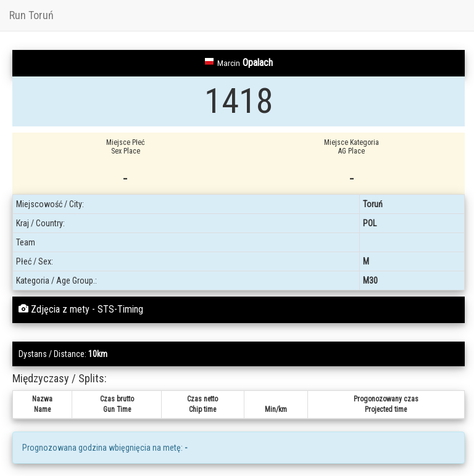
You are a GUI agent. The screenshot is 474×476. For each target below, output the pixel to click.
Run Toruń (31, 15)
